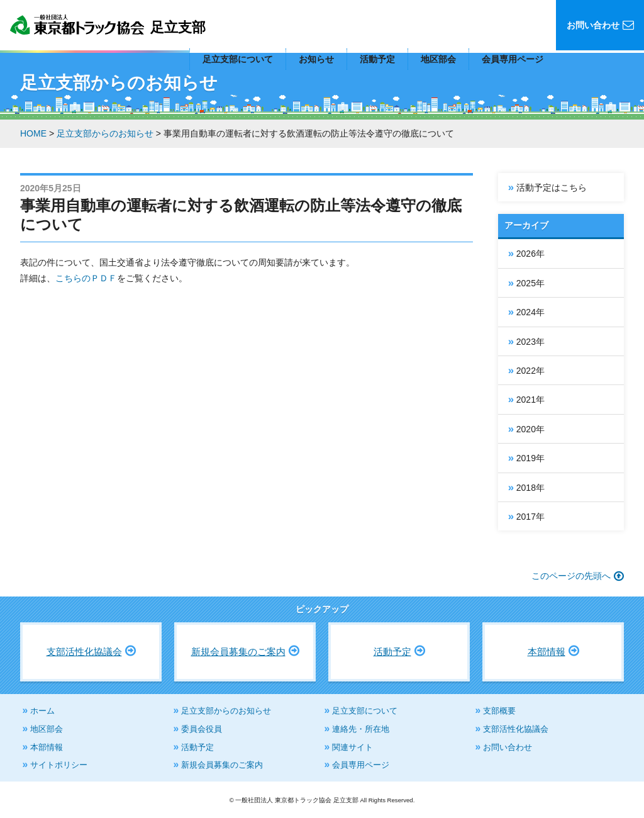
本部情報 (547, 652)
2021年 (530, 400)
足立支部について (238, 59)
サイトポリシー (59, 765)
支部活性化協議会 (84, 652)
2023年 (530, 342)
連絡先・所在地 (361, 729)
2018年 (530, 488)
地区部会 (438, 59)
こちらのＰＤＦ (86, 278)
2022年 (530, 371)
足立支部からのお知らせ (226, 711)
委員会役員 (202, 729)
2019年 (530, 458)
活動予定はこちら (552, 188)
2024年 (530, 312)
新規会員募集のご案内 (238, 652)
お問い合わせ (508, 747)
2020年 (530, 429)
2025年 (530, 283)
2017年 (530, 517)
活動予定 (377, 59)
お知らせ (316, 59)
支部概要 (499, 711)
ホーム (42, 711)
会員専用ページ (513, 59)
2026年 (530, 254)
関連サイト (353, 747)
